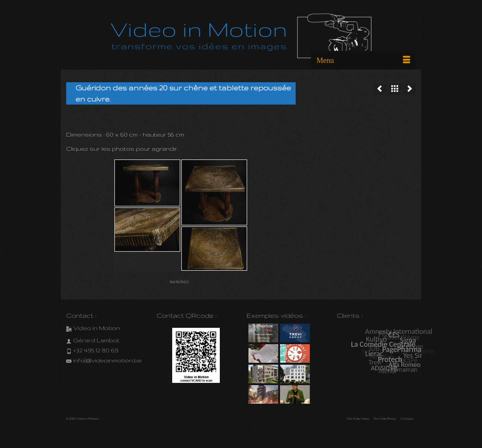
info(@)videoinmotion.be (104, 360)
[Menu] (363, 60)
